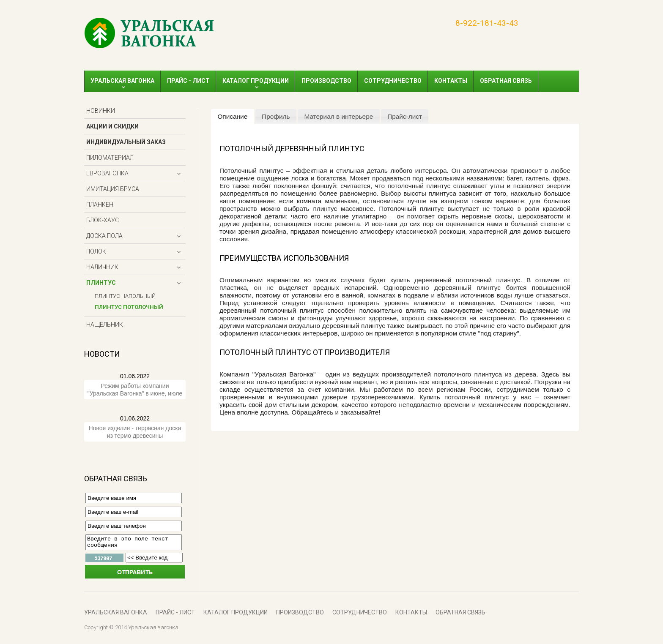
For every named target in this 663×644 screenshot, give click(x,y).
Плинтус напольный (125, 296)
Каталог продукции (256, 81)
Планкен (100, 205)
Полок (96, 251)
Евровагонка (107, 173)
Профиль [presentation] (276, 116)
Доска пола (104, 236)
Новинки (101, 111)
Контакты (451, 81)
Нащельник (105, 325)
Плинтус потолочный (129, 307)
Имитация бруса (113, 189)
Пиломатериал (110, 158)
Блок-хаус (103, 220)
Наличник (102, 267)
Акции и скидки (112, 126)
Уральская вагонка (122, 81)
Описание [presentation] (232, 116)
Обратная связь (506, 81)
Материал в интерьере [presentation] (338, 116)
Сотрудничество (393, 81)
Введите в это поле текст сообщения (134, 543)
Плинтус (101, 283)
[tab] (233, 117)
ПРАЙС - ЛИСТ (188, 81)
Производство (326, 81)
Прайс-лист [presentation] (405, 116)
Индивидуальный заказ (126, 142)
